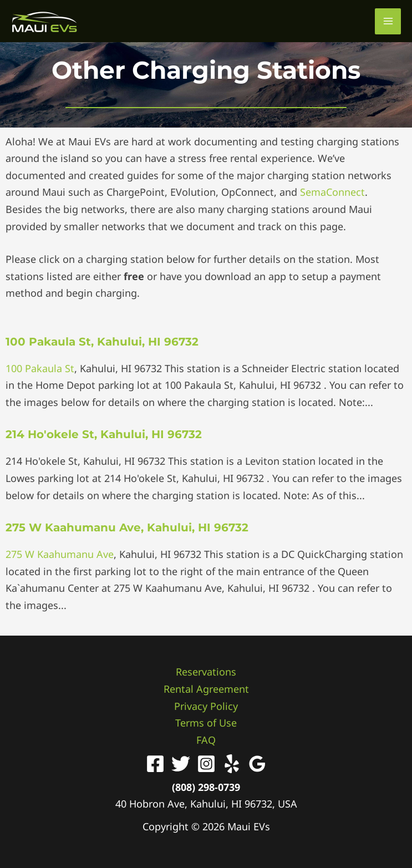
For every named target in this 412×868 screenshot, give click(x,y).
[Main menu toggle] (388, 21)
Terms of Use (206, 723)
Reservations (206, 672)
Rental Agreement (206, 689)
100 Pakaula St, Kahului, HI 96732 (102, 342)
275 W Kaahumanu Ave (60, 554)
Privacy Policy (206, 706)
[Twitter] (181, 764)
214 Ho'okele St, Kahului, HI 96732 (104, 434)
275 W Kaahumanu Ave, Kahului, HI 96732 (127, 527)
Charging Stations (246, 70)
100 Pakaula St (40, 368)
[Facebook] (155, 764)
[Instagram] (206, 764)
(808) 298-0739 (206, 787)
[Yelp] (232, 764)
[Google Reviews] (257, 764)
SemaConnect (332, 192)
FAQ (206, 740)
